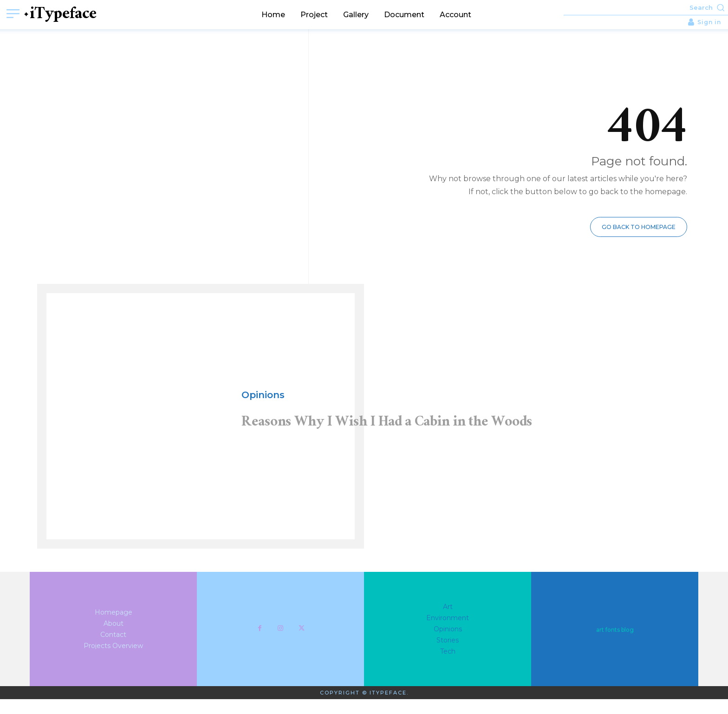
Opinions (263, 396)
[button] (646, 7)
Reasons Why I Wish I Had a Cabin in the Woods (418, 437)
